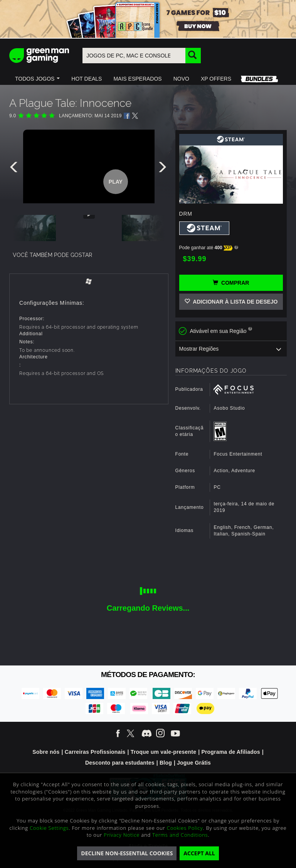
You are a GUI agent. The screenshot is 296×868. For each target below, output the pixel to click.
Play (116, 182)
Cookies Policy (185, 828)
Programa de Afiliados (230, 752)
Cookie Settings (49, 828)
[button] (37, 79)
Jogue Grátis (194, 763)
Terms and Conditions (180, 835)
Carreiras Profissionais (95, 752)
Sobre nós (46, 752)
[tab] (89, 282)
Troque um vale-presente (163, 752)
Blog (166, 763)
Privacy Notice (122, 835)
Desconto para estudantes (120, 763)
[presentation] (15, 169)
